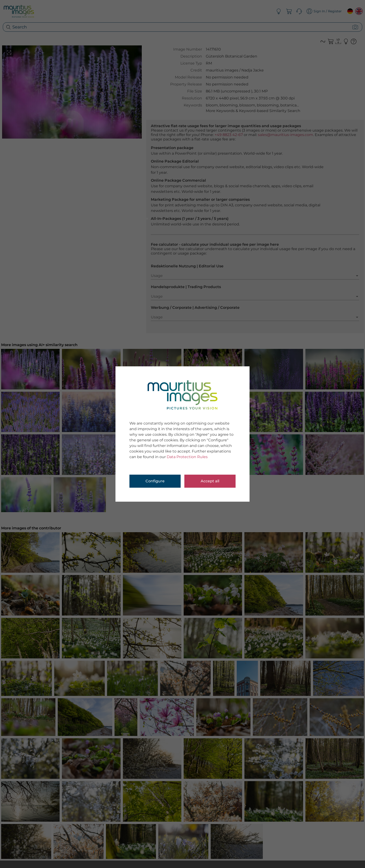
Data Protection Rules (187, 457)
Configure (155, 481)
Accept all (210, 481)
